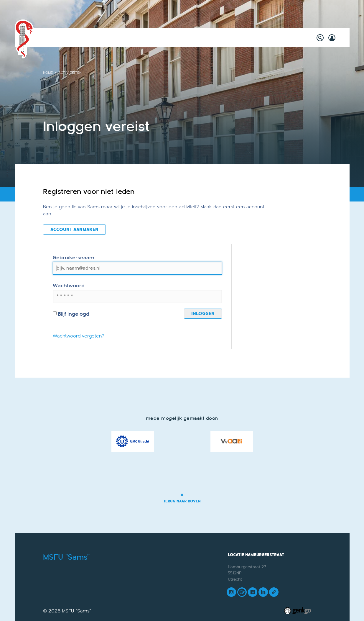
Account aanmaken (74, 230)
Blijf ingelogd (71, 314)
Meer (286, 38)
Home (55, 38)
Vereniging (215, 38)
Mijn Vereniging (254, 38)
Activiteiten (79, 38)
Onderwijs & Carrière (170, 38)
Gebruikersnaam (74, 258)
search (320, 38)
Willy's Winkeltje (119, 38)
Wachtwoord (69, 286)
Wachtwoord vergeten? (79, 336)
